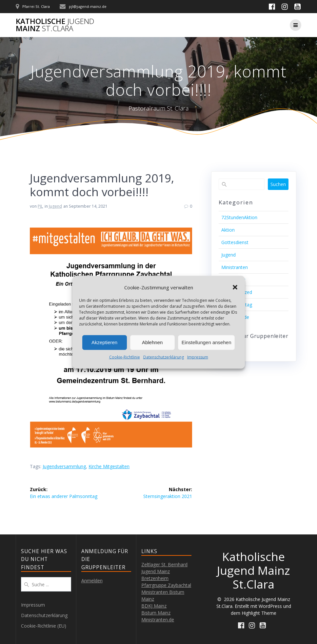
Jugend (55, 206)
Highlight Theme (259, 613)
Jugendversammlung (64, 466)
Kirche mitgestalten (109, 466)
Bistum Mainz (156, 613)
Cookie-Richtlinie (125, 357)
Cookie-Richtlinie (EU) (44, 626)
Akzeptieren (104, 342)
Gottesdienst (235, 242)
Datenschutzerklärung (164, 357)
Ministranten (235, 267)
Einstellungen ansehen (207, 342)
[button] (235, 287)
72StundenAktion (239, 217)
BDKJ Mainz (154, 606)
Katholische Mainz (55, 25)
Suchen (278, 184)
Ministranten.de (158, 620)
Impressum (198, 357)
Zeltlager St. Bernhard (164, 564)
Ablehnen (152, 342)
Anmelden (92, 581)
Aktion (228, 230)
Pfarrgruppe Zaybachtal (166, 585)
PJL (40, 206)
